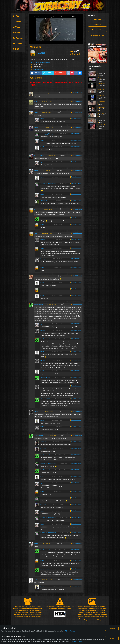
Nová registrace (98, 30)
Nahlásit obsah (38, 69)
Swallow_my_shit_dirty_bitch (48, 134)
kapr (49, 62)
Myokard (36, 127)
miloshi (36, 112)
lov (42, 62)
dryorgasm (43, 442)
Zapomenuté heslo (97, 35)
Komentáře (19, 44)
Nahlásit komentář (77, 93)
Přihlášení (97, 25)
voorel (41, 53)
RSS (16, 49)
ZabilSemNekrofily (45, 218)
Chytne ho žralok (102, 125)
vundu (35, 102)
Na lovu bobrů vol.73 (103, 119)
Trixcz (35, 276)
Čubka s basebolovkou (103, 95)
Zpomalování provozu (103, 107)
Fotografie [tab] (19, 33)
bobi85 (42, 147)
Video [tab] (17, 27)
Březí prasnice (101, 78)
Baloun (42, 586)
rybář (45, 62)
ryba (39, 62)
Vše (16, 16)
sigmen (42, 119)
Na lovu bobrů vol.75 (103, 90)
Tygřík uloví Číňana (102, 84)
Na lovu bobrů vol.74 (103, 113)
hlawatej (43, 240)
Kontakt (98, 19)
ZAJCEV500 (44, 201)
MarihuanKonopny (39, 155)
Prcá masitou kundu (102, 101)
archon (36, 93)
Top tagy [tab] (18, 38)
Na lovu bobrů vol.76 (103, 72)
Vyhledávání (20, 22)
